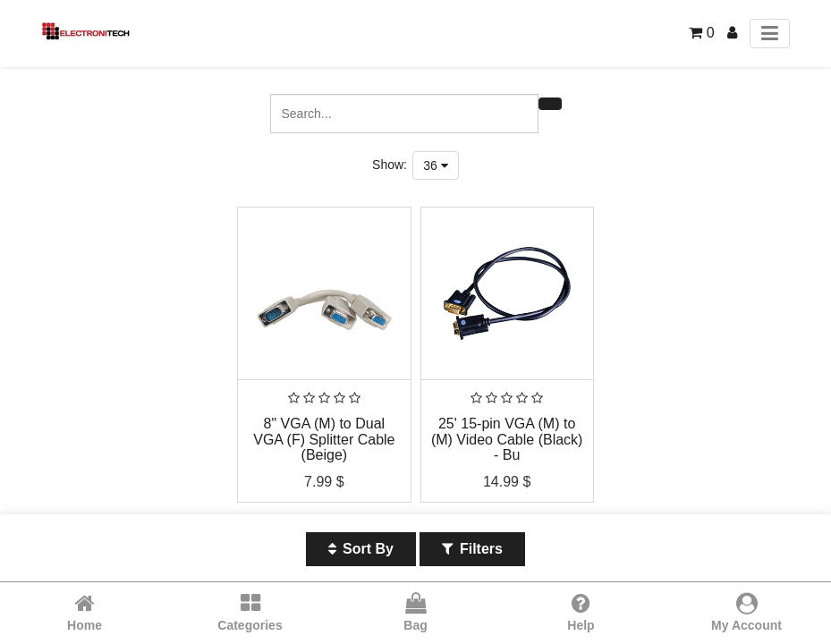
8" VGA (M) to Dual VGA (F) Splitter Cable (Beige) (324, 439)
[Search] (550, 104)
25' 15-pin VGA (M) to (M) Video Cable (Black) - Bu (507, 439)
